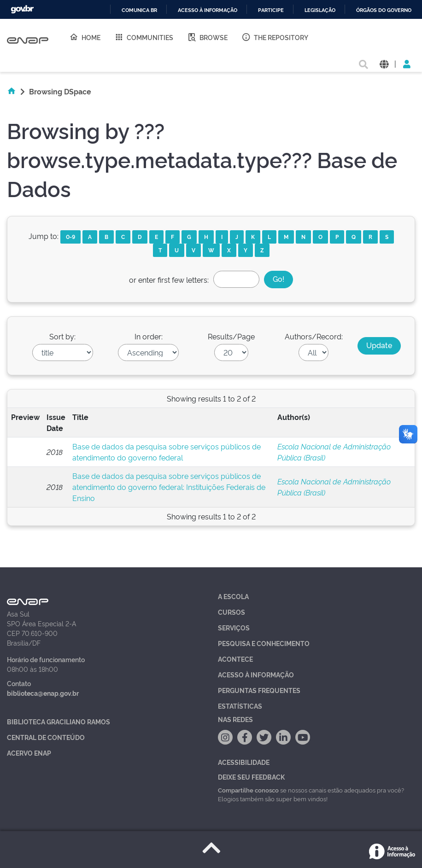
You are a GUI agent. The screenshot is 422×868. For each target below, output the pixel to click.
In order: (149, 336)
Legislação (320, 10)
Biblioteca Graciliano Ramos (59, 721)
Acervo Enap (29, 753)
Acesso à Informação (256, 674)
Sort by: (62, 336)
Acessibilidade (244, 762)
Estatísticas (240, 706)
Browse (207, 37)
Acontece (235, 659)
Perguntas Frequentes (259, 690)
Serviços (234, 627)
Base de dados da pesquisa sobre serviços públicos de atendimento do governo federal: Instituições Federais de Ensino (169, 487)
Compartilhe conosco (248, 790)
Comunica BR (139, 10)
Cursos (232, 612)
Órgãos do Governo (384, 10)
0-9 (70, 236)
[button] (384, 63)
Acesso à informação (208, 10)
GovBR (22, 9)
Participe (271, 10)
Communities (144, 37)
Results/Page (231, 336)
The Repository (275, 37)
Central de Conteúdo (46, 737)
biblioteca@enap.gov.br (43, 693)
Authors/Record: (314, 336)
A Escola (233, 596)
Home (85, 37)
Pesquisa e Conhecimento (264, 643)
